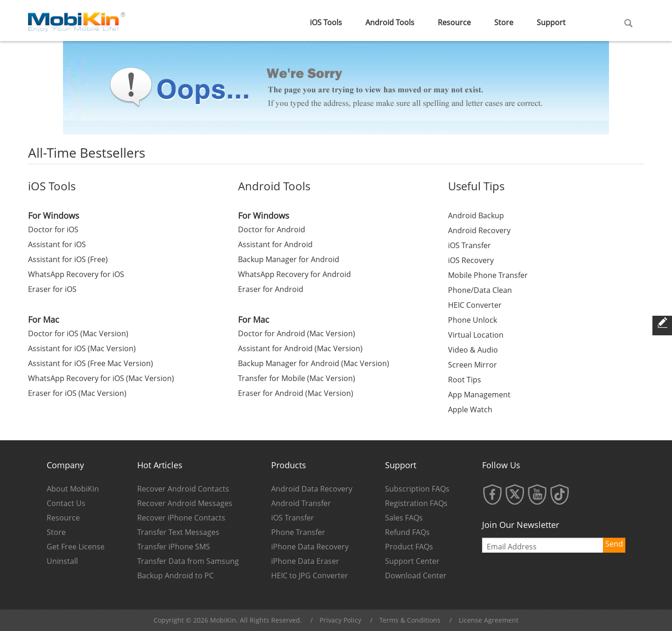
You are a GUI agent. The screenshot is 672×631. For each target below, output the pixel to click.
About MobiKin (73, 489)
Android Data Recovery (312, 489)
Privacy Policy (340, 620)
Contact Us (66, 503)
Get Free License (76, 547)
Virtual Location (476, 335)
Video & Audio (473, 350)
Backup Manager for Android (289, 259)
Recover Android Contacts (183, 489)
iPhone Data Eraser (305, 561)
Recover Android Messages (185, 503)
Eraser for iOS (52, 289)
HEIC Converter (475, 305)
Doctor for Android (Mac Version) (297, 333)
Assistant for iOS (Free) (68, 259)
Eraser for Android (271, 289)
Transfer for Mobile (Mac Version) (297, 378)
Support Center (412, 561)
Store (504, 22)
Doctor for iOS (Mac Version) (78, 333)
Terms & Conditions (410, 620)
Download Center (416, 576)
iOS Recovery (471, 260)
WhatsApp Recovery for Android (294, 274)
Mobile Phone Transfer (488, 275)
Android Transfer (301, 503)
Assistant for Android (275, 244)
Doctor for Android (272, 229)
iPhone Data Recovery (310, 547)
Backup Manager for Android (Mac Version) (314, 363)
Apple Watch (470, 409)
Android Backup (476, 215)
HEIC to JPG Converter (310, 576)
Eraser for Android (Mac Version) (296, 393)
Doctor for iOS (53, 229)
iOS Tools (326, 22)
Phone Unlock (472, 320)
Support (551, 22)
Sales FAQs (404, 518)
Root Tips (465, 380)
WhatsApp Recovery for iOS (76, 274)
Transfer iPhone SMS (174, 547)
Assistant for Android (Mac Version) (300, 348)
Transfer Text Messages (178, 532)
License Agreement (489, 620)
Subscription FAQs (417, 489)
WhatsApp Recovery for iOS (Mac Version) (101, 378)
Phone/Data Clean (480, 290)
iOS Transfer (469, 245)
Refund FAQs (407, 532)
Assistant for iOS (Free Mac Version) (91, 363)
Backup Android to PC (175, 576)
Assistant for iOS (57, 244)
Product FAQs (409, 547)
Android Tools (390, 22)
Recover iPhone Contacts (181, 518)
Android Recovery (479, 230)
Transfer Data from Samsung (188, 561)
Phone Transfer (298, 532)
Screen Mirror (472, 365)
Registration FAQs (416, 503)
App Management (479, 395)
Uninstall (62, 561)
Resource (454, 22)
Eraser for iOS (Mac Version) (77, 393)
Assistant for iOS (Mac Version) (82, 348)
